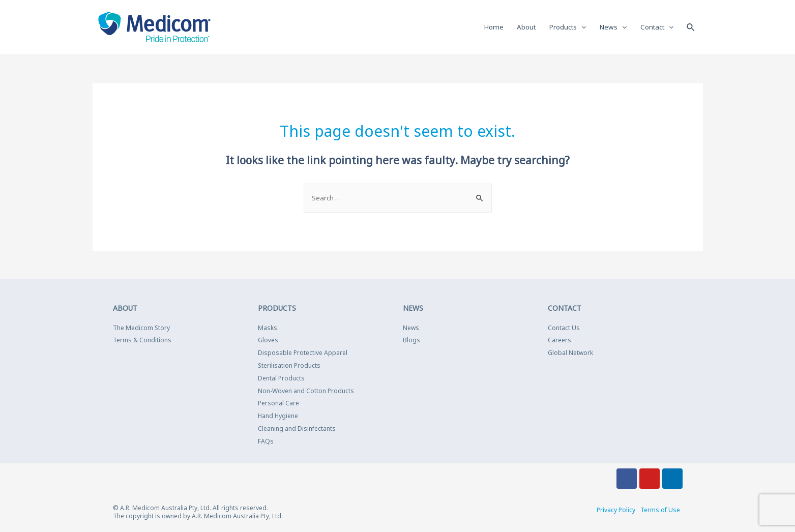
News (411, 329)
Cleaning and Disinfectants (297, 430)
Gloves (268, 342)
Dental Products (281, 379)
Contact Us (564, 329)
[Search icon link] (691, 27)
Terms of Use (660, 511)
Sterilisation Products (289, 366)
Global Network (570, 354)
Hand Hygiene (278, 417)
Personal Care (278, 405)
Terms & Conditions (142, 342)
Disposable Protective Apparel (303, 354)
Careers (560, 342)
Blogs (411, 342)
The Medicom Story (141, 329)
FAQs (266, 442)
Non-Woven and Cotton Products (306, 392)
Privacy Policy (616, 511)
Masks (268, 329)
